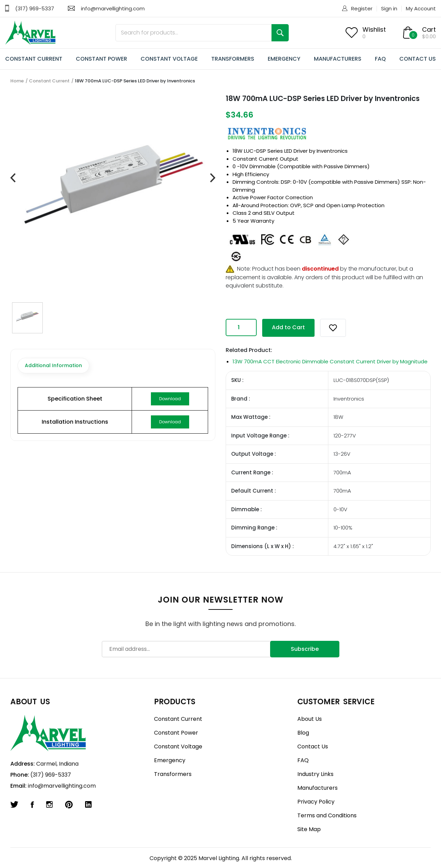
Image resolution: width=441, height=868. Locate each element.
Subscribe (305, 649)
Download (170, 399)
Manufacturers (317, 788)
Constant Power (176, 733)
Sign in (389, 8)
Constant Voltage (178, 746)
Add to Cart (288, 327)
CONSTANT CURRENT (34, 59)
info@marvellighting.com (113, 8)
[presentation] (13, 178)
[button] (333, 328)
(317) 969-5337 (35, 8)
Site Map (309, 829)
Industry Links (315, 774)
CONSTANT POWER (101, 59)
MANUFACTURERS (338, 59)
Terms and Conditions (327, 815)
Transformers (173, 774)
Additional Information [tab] (53, 365)
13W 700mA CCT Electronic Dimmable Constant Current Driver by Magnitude (330, 361)
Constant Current (49, 81)
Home (17, 81)
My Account (421, 8)
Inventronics (332, 151)
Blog (303, 733)
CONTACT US (418, 59)
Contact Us (313, 746)
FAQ (380, 59)
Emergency (170, 760)
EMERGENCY (284, 59)
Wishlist (374, 29)
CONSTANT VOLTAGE (169, 59)
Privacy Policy (316, 802)
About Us (310, 719)
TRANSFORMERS (233, 59)
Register (362, 8)
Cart (429, 29)
